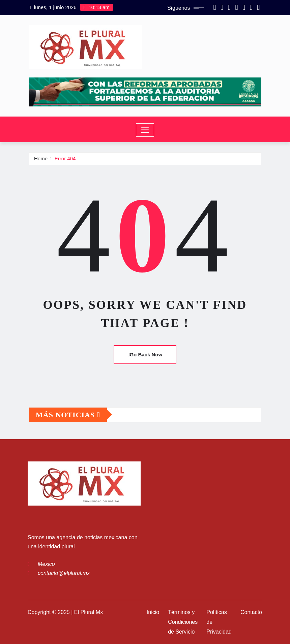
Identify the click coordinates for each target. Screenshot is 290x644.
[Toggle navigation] (145, 130)
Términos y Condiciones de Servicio (183, 622)
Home (41, 158)
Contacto (251, 612)
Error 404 (65, 158)
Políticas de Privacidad (219, 622)
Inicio (153, 612)
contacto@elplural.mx (64, 573)
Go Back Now (145, 355)
